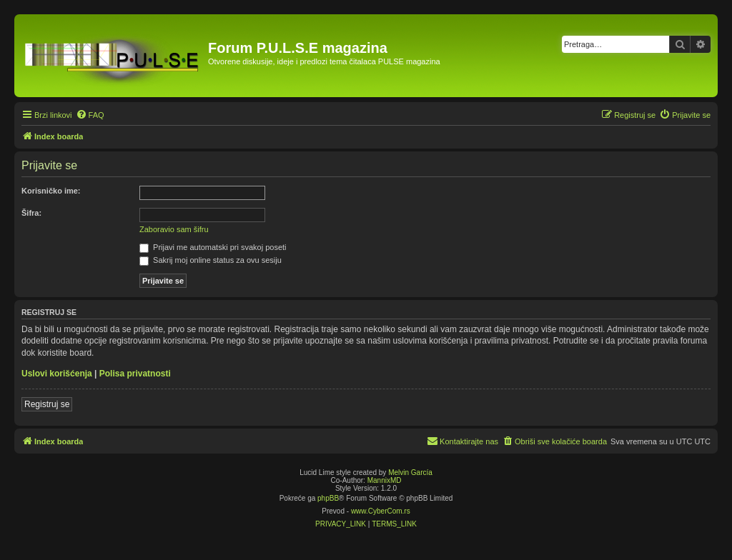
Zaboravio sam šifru (174, 229)
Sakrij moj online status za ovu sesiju (211, 260)
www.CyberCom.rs (381, 511)
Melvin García (410, 472)
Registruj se (47, 404)
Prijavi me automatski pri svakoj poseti (213, 247)
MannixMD (385, 480)
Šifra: (31, 213)
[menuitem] (90, 115)
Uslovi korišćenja (57, 374)
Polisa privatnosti (135, 374)
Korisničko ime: (51, 191)
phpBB (328, 498)
